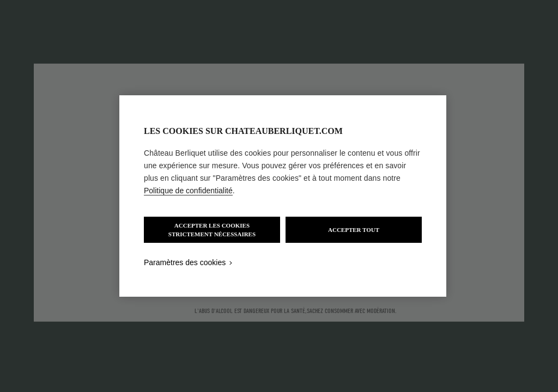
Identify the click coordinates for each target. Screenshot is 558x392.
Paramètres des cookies (185, 262)
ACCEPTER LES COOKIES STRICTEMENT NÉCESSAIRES (212, 230)
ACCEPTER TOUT (354, 230)
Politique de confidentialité (188, 191)
